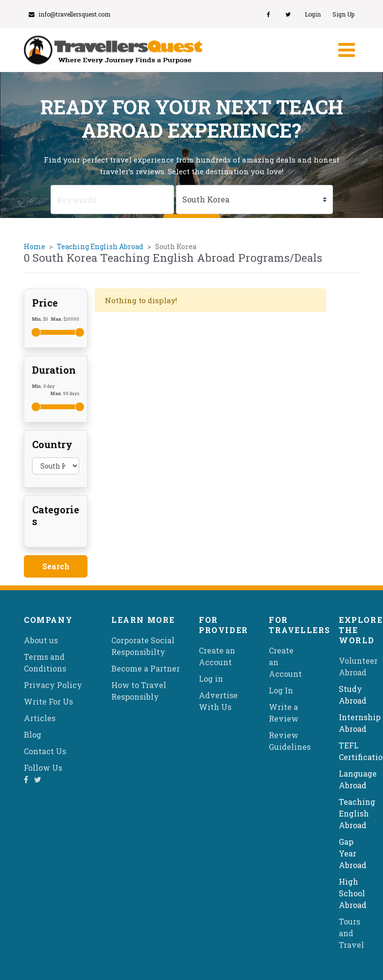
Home (35, 246)
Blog (33, 735)
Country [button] (52, 444)
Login (313, 14)
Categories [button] (56, 515)
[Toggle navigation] (346, 50)
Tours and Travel (351, 933)
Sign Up (343, 14)
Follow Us (43, 768)
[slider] (36, 332)
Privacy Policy (53, 685)
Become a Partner (146, 668)
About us (41, 640)
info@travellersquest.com (70, 14)
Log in (211, 679)
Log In (281, 690)
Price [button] (45, 303)
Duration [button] (54, 370)
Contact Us (45, 751)
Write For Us (48, 701)
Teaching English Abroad (100, 246)
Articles (40, 718)
